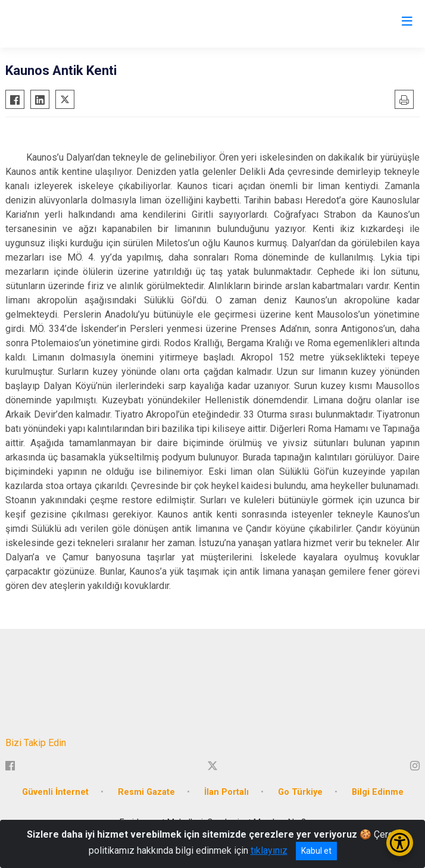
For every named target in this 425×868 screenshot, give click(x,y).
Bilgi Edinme (378, 792)
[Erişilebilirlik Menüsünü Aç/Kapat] (400, 843)
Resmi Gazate (146, 792)
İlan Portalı (226, 792)
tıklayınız (269, 850)
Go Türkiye (300, 792)
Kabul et (316, 851)
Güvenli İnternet (55, 792)
